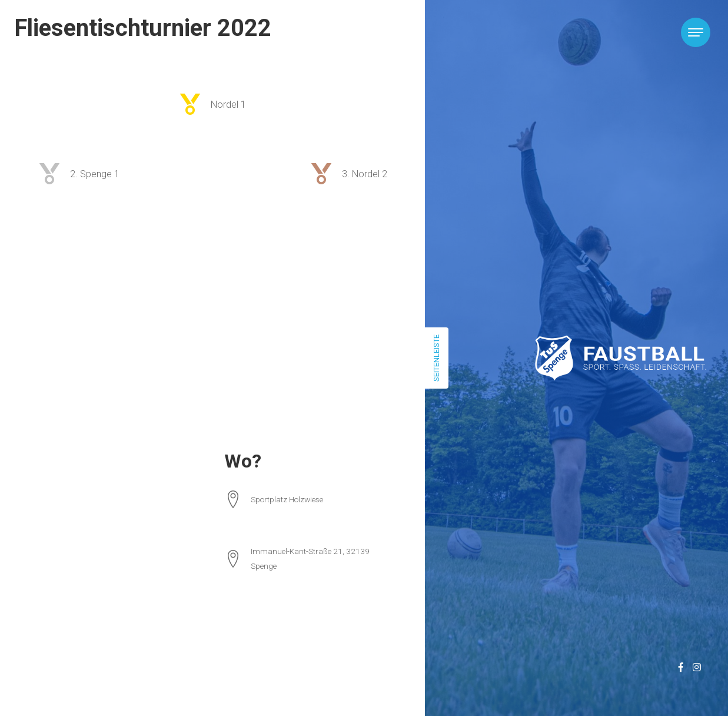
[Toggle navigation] (696, 32)
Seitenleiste (436, 358)
